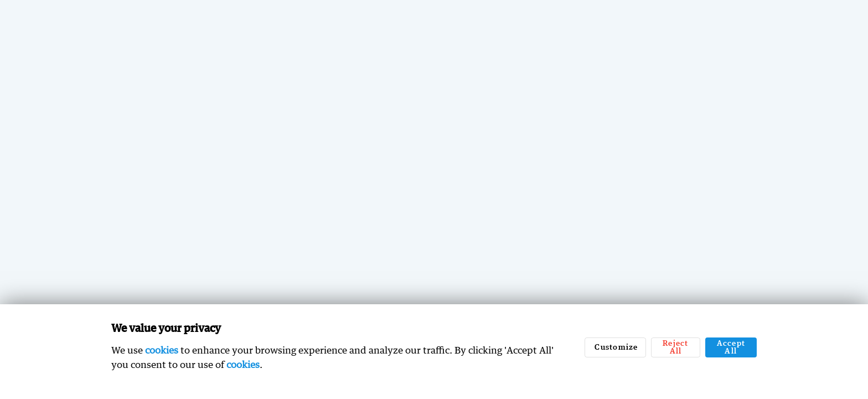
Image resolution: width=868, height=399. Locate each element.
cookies (162, 350)
